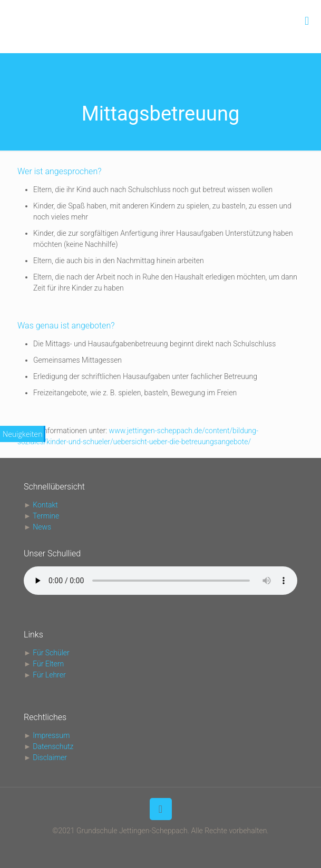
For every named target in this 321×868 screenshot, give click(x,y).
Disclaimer (50, 757)
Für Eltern (48, 664)
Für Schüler (51, 653)
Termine (46, 516)
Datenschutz (53, 746)
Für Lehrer (49, 675)
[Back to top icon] (161, 809)
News (42, 527)
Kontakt (45, 505)
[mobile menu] (307, 21)
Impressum (51, 735)
